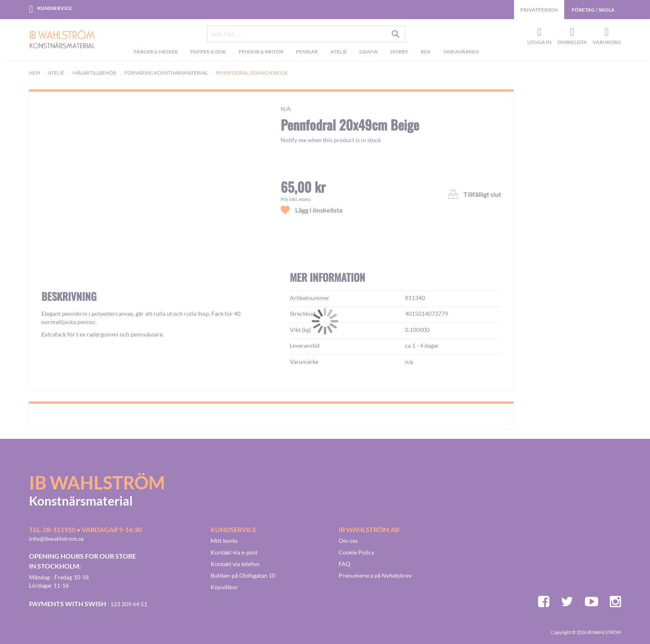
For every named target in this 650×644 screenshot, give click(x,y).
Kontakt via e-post (234, 552)
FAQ (344, 564)
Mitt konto (224, 541)
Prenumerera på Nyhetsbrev (375, 575)
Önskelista (571, 33)
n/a (286, 109)
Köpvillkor (224, 587)
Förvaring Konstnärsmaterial (166, 73)
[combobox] (306, 34)
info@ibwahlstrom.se (56, 539)
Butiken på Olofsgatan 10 (243, 575)
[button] (61, 302)
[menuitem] (156, 53)
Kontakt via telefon (235, 564)
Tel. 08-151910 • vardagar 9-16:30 (85, 529)
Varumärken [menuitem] (461, 52)
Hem (35, 73)
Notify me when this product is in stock (331, 140)
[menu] (306, 53)
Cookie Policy (357, 552)
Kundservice (55, 8)
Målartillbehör (95, 73)
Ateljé (56, 73)
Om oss (348, 541)
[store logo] (62, 40)
